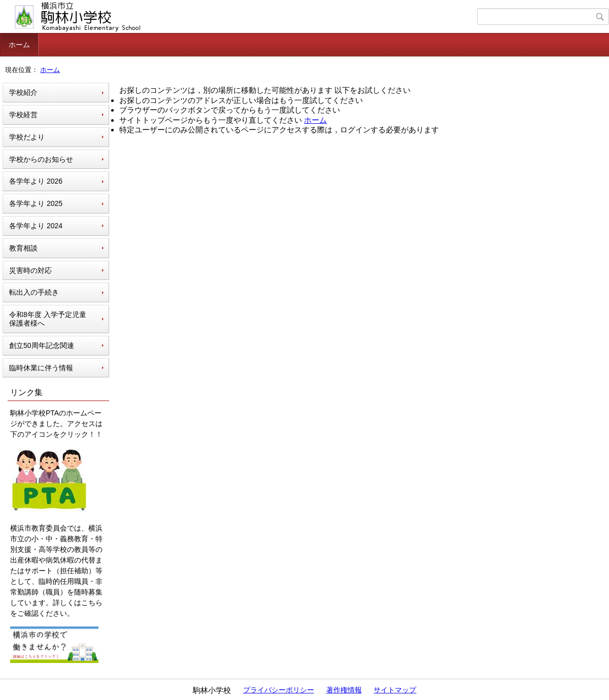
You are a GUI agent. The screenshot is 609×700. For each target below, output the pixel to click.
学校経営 (23, 115)
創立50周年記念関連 (42, 345)
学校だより (27, 137)
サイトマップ (395, 690)
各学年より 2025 (36, 203)
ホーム (19, 45)
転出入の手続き (34, 292)
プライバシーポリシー (279, 690)
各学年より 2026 (36, 181)
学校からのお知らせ (41, 159)
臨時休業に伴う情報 (41, 368)
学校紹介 (23, 92)
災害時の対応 (30, 270)
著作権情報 (344, 690)
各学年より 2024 (36, 226)
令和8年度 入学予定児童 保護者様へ (48, 319)
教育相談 (23, 248)
